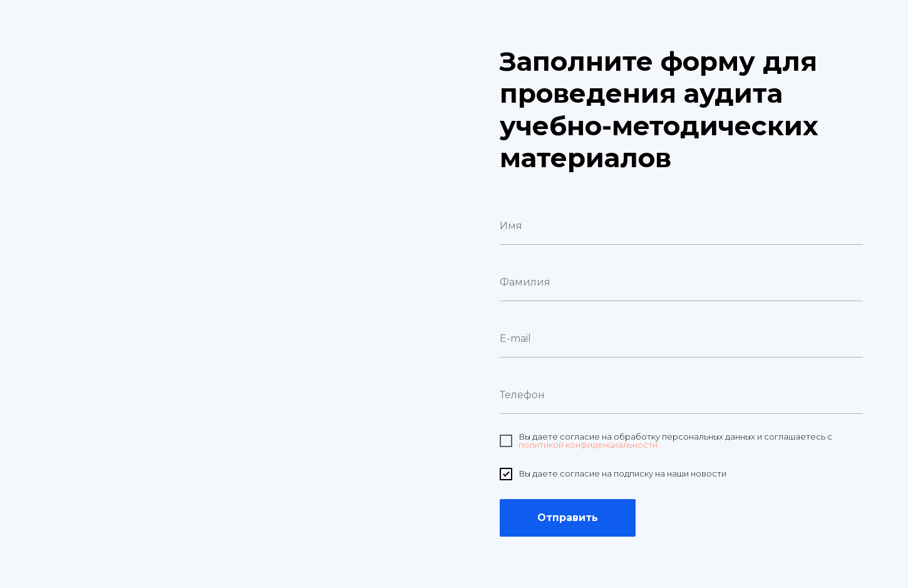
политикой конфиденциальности (588, 445)
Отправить (568, 518)
